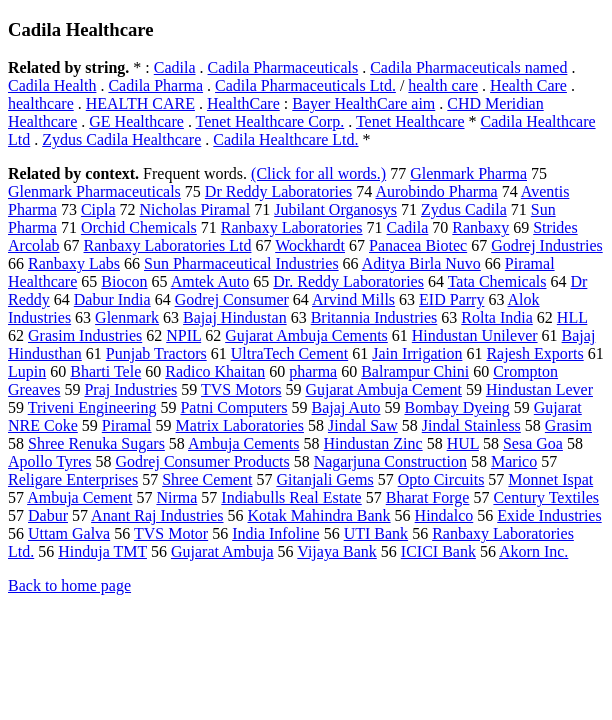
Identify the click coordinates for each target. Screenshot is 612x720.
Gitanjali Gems (324, 479)
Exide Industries (549, 515)
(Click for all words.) (318, 173)
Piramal (127, 425)
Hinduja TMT (102, 551)
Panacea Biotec (418, 245)
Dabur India (112, 299)
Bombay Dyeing (456, 407)
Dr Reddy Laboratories (279, 191)
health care (443, 85)
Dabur (48, 515)
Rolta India (497, 317)
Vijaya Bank (336, 551)
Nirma (176, 497)
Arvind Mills (353, 299)
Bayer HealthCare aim (363, 103)
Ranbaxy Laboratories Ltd (168, 245)
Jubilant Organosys (335, 209)
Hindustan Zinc (373, 443)
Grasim (568, 425)
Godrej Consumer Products (202, 461)
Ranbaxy (480, 227)
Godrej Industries (547, 245)
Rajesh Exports (534, 353)
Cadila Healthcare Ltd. (285, 139)
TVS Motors (241, 389)
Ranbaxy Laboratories (292, 227)
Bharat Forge (428, 497)
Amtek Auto (210, 281)
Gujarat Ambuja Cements (306, 335)
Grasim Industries (85, 335)
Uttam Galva (69, 533)
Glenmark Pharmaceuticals (94, 191)
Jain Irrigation (417, 353)
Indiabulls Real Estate (291, 497)
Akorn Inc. (533, 551)
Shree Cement (207, 479)
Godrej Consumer (232, 299)
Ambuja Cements (244, 443)
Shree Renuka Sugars (96, 443)
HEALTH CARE (140, 103)
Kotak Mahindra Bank (319, 515)
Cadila (175, 67)
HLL (572, 317)
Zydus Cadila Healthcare (121, 139)
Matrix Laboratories (240, 425)
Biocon (124, 281)
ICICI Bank (438, 551)
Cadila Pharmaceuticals (283, 67)
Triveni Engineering (92, 407)
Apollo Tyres (49, 461)
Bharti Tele (105, 371)
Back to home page (69, 585)
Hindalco (444, 515)
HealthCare (243, 103)
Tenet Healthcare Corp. (270, 121)
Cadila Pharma (155, 85)
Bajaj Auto (346, 407)
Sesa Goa (533, 443)
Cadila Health (52, 85)
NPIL (183, 335)
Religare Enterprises (73, 479)
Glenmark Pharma (468, 173)
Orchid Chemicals (139, 227)
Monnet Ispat (550, 479)
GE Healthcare (136, 121)
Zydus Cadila (464, 209)
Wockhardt (310, 245)
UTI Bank (376, 533)
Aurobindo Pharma (436, 191)
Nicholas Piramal (195, 209)
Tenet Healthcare (410, 121)
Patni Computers (233, 407)
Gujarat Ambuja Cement (383, 389)
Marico (514, 461)
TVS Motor (171, 533)
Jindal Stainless (471, 425)
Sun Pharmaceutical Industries (241, 263)
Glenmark (127, 317)
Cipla (98, 209)
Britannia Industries (374, 317)
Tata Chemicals (497, 281)
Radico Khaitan (215, 371)
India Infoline (276, 533)
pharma (313, 371)
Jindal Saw (363, 425)
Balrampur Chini (415, 371)
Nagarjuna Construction (390, 461)
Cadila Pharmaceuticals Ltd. (305, 85)
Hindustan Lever (539, 389)
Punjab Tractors (156, 353)
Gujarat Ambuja (222, 551)
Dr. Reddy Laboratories (348, 281)
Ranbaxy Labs (74, 263)
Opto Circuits (441, 479)
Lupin (27, 371)
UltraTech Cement (290, 353)
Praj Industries (130, 389)
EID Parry (451, 299)
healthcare (41, 103)
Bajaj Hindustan (235, 317)
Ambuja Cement (79, 497)
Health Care (528, 85)
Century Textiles (546, 497)
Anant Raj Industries (157, 515)
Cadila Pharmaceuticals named (468, 67)
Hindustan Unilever (475, 335)
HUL (463, 443)
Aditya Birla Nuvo (421, 263)
